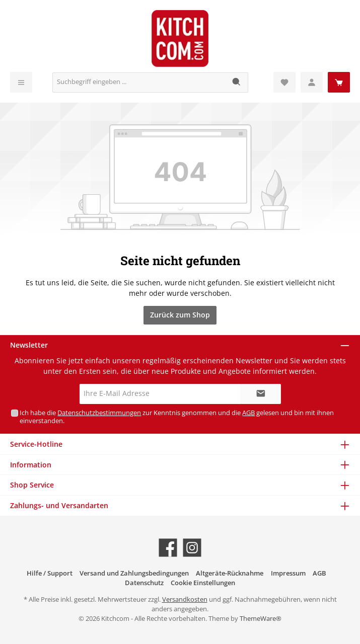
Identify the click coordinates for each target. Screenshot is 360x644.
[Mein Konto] (312, 82)
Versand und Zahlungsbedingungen (134, 573)
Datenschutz (144, 583)
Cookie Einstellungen (203, 583)
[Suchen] (237, 83)
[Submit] (261, 394)
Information (31, 465)
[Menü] (21, 82)
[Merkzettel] (284, 82)
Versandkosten (185, 599)
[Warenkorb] (339, 82)
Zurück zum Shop (180, 315)
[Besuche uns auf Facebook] (168, 548)
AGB (248, 413)
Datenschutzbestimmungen (99, 413)
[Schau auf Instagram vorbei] (192, 548)
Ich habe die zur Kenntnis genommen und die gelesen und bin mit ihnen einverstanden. (177, 417)
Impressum (288, 573)
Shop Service (32, 485)
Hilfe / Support (50, 573)
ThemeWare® (261, 619)
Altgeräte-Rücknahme (230, 573)
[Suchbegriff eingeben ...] (139, 83)
